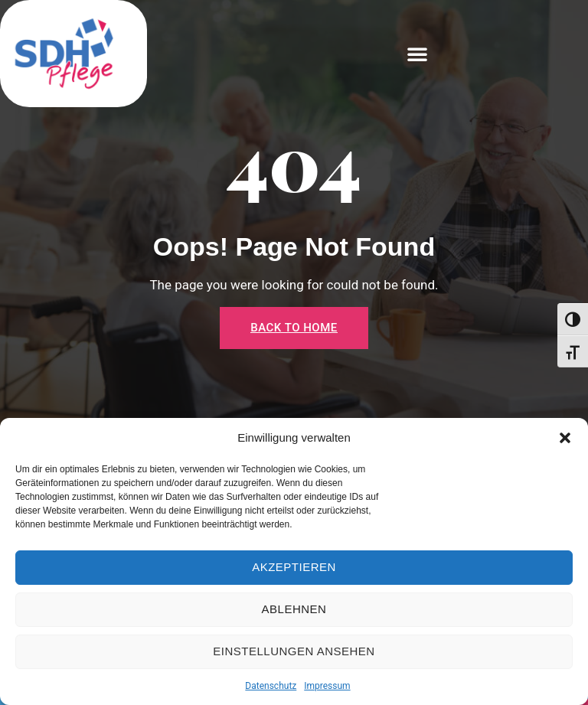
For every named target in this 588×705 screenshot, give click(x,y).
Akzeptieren (294, 567)
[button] (565, 438)
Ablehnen (294, 609)
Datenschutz (271, 686)
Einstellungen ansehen (294, 651)
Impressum (327, 686)
